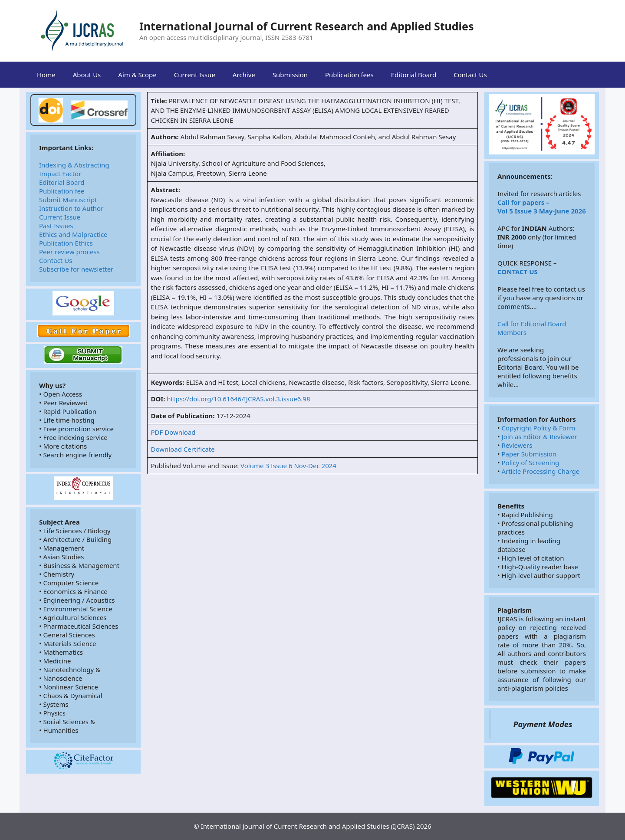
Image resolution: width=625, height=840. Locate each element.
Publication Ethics (66, 243)
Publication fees (349, 75)
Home (46, 75)
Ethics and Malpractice (73, 234)
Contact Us (470, 75)
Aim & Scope (137, 75)
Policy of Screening (531, 463)
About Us (87, 75)
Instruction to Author (71, 208)
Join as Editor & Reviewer (539, 436)
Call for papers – (523, 202)
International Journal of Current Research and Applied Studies (307, 26)
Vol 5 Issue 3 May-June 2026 (542, 211)
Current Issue (195, 75)
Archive (244, 75)
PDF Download (173, 432)
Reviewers (517, 445)
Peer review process (69, 252)
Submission (290, 75)
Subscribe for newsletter (76, 269)
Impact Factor (60, 174)
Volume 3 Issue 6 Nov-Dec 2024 (288, 466)
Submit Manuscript (68, 200)
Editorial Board (414, 75)
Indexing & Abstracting (74, 165)
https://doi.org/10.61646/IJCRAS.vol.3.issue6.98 (238, 399)
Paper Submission (529, 454)
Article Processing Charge (541, 471)
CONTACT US (518, 272)
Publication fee (62, 191)
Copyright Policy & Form (539, 428)
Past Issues (56, 226)
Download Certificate (183, 449)
